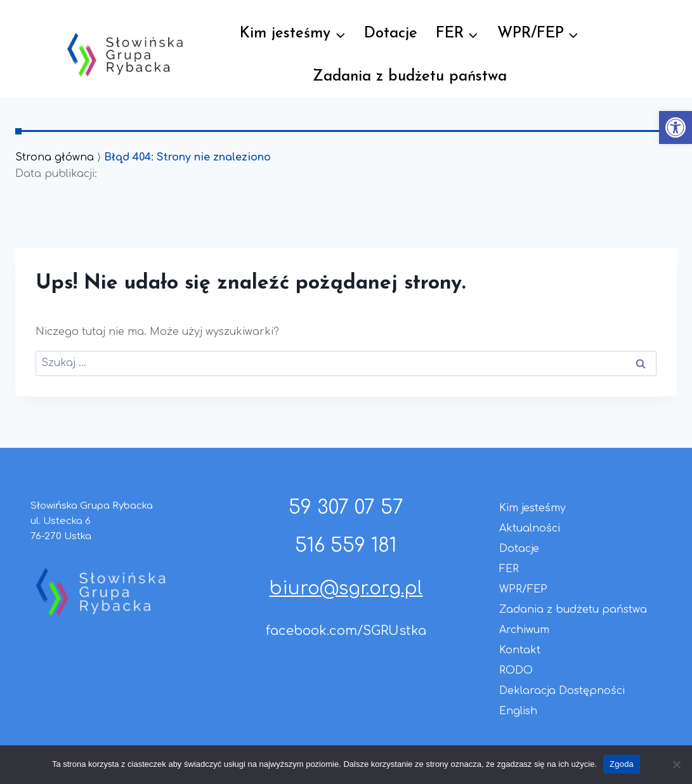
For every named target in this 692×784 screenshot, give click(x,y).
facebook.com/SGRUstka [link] (346, 631)
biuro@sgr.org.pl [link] (346, 589)
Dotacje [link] (391, 34)
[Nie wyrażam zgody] (676, 764)
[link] (676, 127)
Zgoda (622, 764)
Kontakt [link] (520, 650)
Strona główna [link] (55, 157)
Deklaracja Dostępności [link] (562, 691)
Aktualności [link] (530, 528)
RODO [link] (516, 670)
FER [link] (509, 569)
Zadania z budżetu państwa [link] (410, 77)
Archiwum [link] (524, 630)
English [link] (518, 711)
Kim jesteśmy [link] (532, 508)
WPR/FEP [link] (523, 589)
